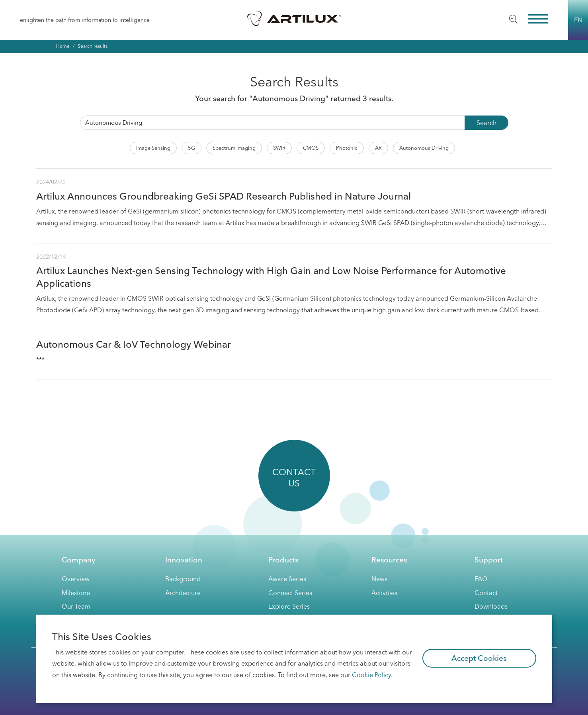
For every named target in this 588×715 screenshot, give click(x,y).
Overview (76, 579)
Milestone (76, 593)
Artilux (294, 18)
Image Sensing (153, 148)
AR (378, 148)
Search (486, 123)
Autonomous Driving (424, 148)
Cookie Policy (371, 675)
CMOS (311, 148)
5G (191, 148)
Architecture (183, 593)
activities (384, 593)
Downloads (491, 606)
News (379, 579)
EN (578, 20)
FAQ (481, 579)
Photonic (347, 148)
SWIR (279, 148)
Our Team (76, 606)
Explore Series (289, 606)
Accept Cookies (479, 658)
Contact (486, 593)
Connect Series (290, 593)
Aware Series (287, 579)
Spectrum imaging (234, 148)
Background (183, 579)
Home (63, 46)
